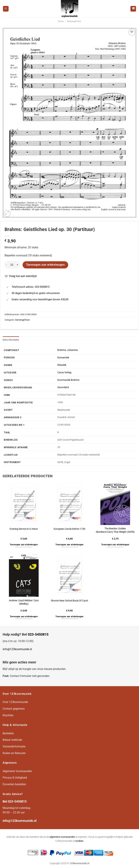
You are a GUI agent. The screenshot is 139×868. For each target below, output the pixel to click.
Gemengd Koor (74, 21)
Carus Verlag (64, 372)
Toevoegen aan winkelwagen (45, 265)
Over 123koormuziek (15, 702)
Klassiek (62, 365)
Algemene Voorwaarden (17, 771)
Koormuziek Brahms (68, 380)
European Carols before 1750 (69, 529)
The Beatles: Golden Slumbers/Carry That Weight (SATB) (115, 530)
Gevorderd (63, 387)
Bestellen (8, 733)
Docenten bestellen (14, 784)
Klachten (8, 715)
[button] (21, 276)
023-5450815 (38, 634)
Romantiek (63, 358)
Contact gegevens (14, 709)
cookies (79, 841)
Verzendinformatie (14, 746)
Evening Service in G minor (24, 529)
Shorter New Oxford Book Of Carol (69, 601)
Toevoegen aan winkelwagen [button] (24, 545)
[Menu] (6, 9)
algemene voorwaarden (62, 837)
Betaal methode (12, 740)
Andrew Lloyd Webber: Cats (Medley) (24, 602)
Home (61, 21)
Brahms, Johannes (68, 350)
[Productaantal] (12, 265)
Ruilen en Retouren (14, 753)
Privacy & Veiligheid (15, 778)
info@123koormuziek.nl (17, 649)
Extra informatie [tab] (11, 340)
